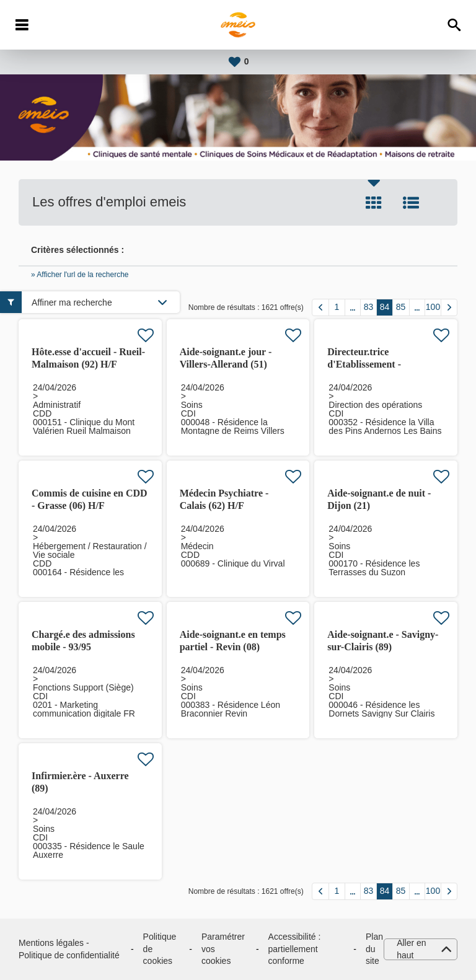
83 (369, 307)
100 (433, 307)
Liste (411, 203)
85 (401, 307)
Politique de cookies (160, 949)
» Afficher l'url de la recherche (80, 275)
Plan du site (374, 949)
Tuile (374, 203)
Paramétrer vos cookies (223, 949)
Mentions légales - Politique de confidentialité (69, 949)
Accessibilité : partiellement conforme (295, 949)
